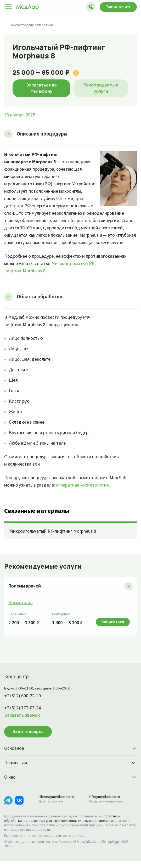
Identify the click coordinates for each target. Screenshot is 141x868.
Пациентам (70, 770)
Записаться (117, 7)
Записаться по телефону (41, 88)
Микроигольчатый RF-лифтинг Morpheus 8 (56, 539)
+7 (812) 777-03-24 (24, 715)
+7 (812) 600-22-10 (24, 703)
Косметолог (21, 610)
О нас (70, 785)
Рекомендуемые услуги (101, 88)
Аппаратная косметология (87, 493)
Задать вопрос (28, 739)
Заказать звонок (23, 723)
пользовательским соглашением (92, 828)
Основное (70, 756)
